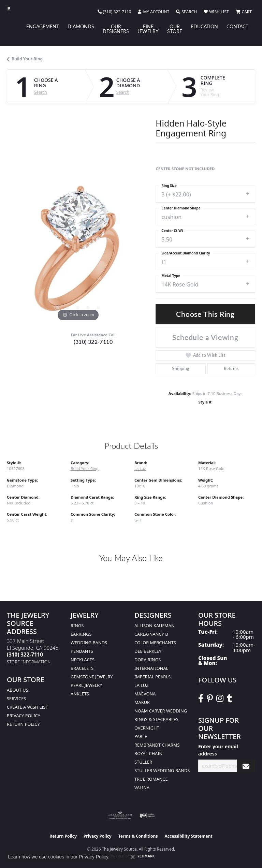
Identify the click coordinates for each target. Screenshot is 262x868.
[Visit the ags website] (120, 815)
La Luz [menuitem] (141, 685)
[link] (114, 12)
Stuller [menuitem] (143, 762)
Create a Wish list (27, 707)
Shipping (180, 369)
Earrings (81, 634)
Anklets (80, 694)
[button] (154, 12)
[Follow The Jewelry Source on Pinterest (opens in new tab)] (210, 698)
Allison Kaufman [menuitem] (155, 626)
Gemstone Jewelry (92, 677)
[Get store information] (29, 662)
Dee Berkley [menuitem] (148, 651)
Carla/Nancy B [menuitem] (151, 634)
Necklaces (83, 660)
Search (41, 92)
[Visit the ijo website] (147, 815)
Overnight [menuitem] (147, 728)
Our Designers (116, 29)
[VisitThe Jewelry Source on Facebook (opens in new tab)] (201, 698)
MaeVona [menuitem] (145, 694)
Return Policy (23, 724)
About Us (18, 690)
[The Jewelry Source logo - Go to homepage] (12, 9)
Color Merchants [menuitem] (155, 643)
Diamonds (81, 26)
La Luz (140, 468)
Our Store (175, 29)
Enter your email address (218, 750)
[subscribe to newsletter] (246, 766)
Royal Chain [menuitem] (148, 753)
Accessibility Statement (188, 836)
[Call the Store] (25, 654)
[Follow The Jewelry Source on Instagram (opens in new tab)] (220, 698)
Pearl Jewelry (86, 685)
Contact (237, 26)
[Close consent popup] (133, 857)
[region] (78, 252)
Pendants (82, 651)
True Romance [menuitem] (151, 779)
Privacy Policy (24, 716)
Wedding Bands (89, 643)
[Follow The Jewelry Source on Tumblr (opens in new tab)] (229, 698)
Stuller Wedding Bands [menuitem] (162, 770)
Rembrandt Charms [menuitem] (157, 745)
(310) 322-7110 (93, 342)
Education (204, 26)
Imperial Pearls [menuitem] (152, 677)
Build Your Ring (27, 59)
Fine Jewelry (148, 29)
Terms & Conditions (138, 836)
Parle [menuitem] (141, 736)
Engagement (43, 26)
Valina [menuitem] (142, 788)
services (16, 698)
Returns (231, 369)
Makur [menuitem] (142, 702)
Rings (77, 626)
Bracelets (82, 668)
